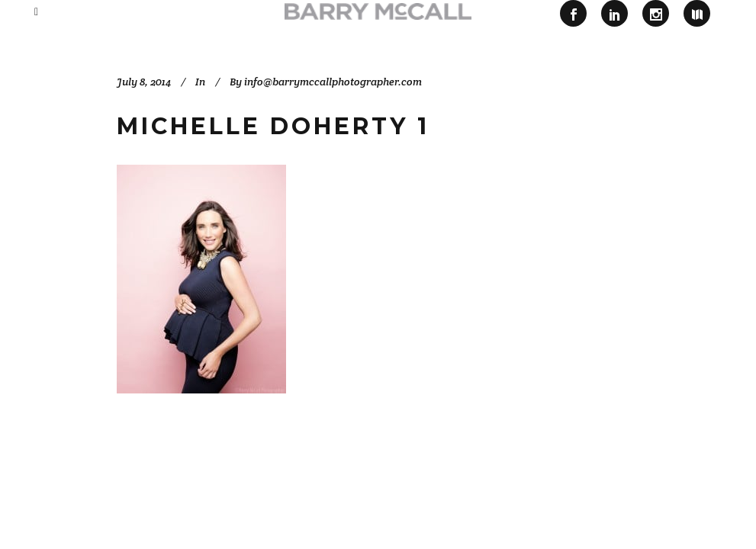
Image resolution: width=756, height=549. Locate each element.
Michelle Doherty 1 (273, 126)
